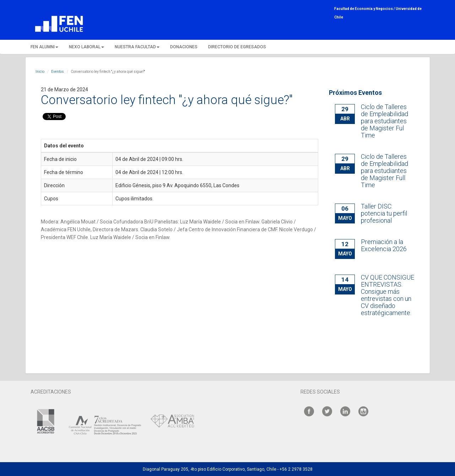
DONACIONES (184, 47)
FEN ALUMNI (44, 47)
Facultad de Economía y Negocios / (365, 9)
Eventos (58, 72)
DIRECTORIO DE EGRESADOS (237, 47)
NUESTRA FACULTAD (137, 47)
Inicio (40, 72)
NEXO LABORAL (86, 47)
